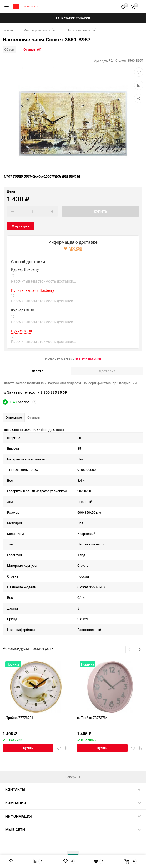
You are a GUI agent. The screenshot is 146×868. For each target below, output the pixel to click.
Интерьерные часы (37, 30)
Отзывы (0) (32, 49)
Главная (8, 30)
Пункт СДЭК (22, 331)
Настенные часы (78, 30)
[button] (140, 650)
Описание (14, 417)
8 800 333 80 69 (54, 392)
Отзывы (34, 417)
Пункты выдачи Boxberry (33, 290)
